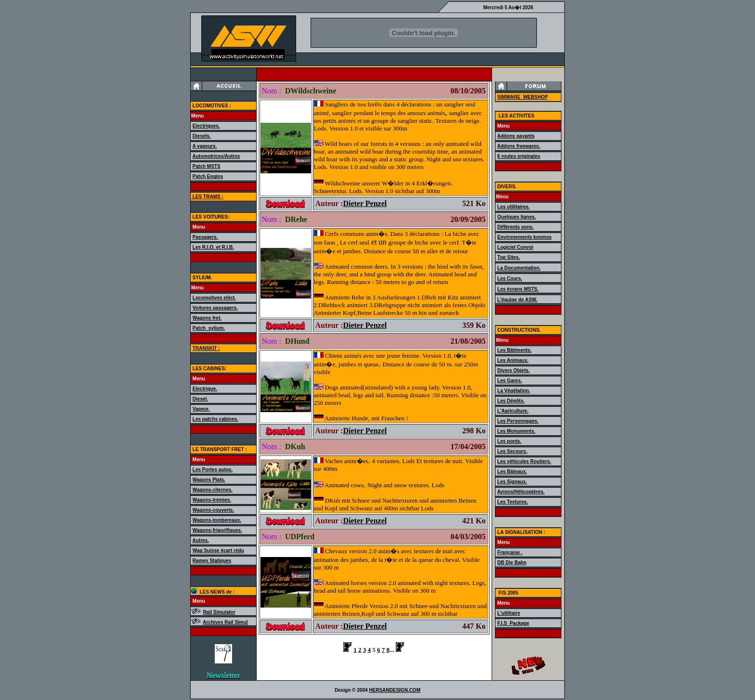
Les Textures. (513, 502)
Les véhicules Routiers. (524, 461)
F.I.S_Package (513, 623)
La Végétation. (514, 391)
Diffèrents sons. (516, 227)
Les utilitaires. (514, 207)
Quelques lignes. (517, 217)
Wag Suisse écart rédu (218, 551)
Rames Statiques (212, 561)
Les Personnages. (518, 421)
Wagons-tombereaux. (217, 520)
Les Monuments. (516, 431)
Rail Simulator (219, 612)
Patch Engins (208, 176)
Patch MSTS (207, 166)
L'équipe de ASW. (517, 300)
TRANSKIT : (206, 348)
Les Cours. (510, 279)
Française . (510, 552)
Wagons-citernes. (213, 490)
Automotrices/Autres (216, 156)
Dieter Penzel (365, 203)
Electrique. (205, 389)
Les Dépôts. (511, 401)
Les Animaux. (513, 360)
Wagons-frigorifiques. (217, 530)
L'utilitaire (509, 613)
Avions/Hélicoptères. (521, 492)
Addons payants (516, 136)
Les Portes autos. (213, 470)
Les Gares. (510, 381)
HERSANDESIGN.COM (395, 690)
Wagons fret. (207, 318)
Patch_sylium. (209, 328)
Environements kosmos (525, 237)
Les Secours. (512, 451)
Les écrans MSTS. (518, 289)
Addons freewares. (518, 146)
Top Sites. (509, 257)
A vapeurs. (204, 146)
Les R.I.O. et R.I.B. (213, 247)
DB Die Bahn (512, 563)
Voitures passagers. (215, 308)
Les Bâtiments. (514, 350)
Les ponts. (509, 441)
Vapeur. (201, 409)
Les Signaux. (512, 482)
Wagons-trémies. (212, 500)
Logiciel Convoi (515, 247)
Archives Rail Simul (225, 622)
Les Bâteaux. (512, 472)
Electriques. (206, 126)
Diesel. (200, 399)
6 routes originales (519, 156)
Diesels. (202, 136)
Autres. (200, 540)
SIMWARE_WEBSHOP (523, 97)
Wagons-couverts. (213, 510)
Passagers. (205, 237)
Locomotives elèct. (214, 298)
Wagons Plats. (209, 480)
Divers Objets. (514, 370)
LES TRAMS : (207, 197)
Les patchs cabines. (215, 419)
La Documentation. (519, 268)
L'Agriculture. (513, 411)
